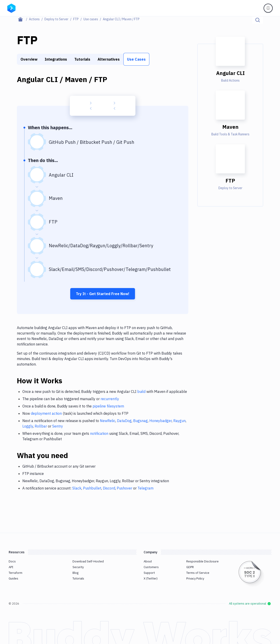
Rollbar (41, 426)
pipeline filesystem (108, 406)
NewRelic (108, 421)
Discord (109, 488)
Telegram (145, 488)
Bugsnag (140, 421)
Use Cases (136, 59)
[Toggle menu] (268, 8)
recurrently (110, 399)
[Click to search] (258, 20)
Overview (29, 59)
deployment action (46, 413)
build (141, 392)
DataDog (124, 421)
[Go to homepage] (11, 8)
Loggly (28, 426)
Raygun (179, 421)
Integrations (56, 59)
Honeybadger (161, 421)
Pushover (124, 488)
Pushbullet (92, 488)
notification (99, 433)
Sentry (58, 426)
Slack (77, 488)
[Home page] (23, 19)
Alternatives (109, 59)
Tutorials (82, 59)
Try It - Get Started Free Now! (103, 294)
